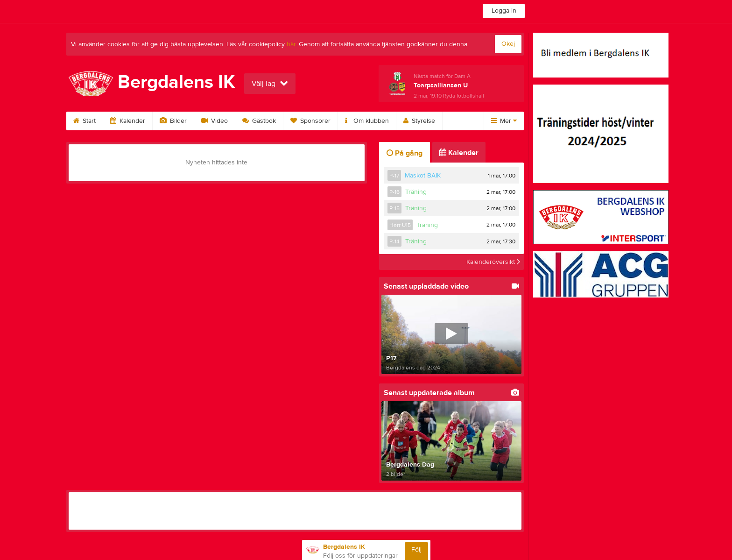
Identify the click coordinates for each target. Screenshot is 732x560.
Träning (416, 192)
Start (84, 121)
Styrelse (419, 121)
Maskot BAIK (423, 176)
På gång (405, 153)
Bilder (173, 121)
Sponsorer (310, 121)
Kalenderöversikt (493, 262)
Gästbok (259, 121)
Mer (504, 121)
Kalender (128, 121)
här (291, 44)
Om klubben (367, 121)
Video (215, 121)
